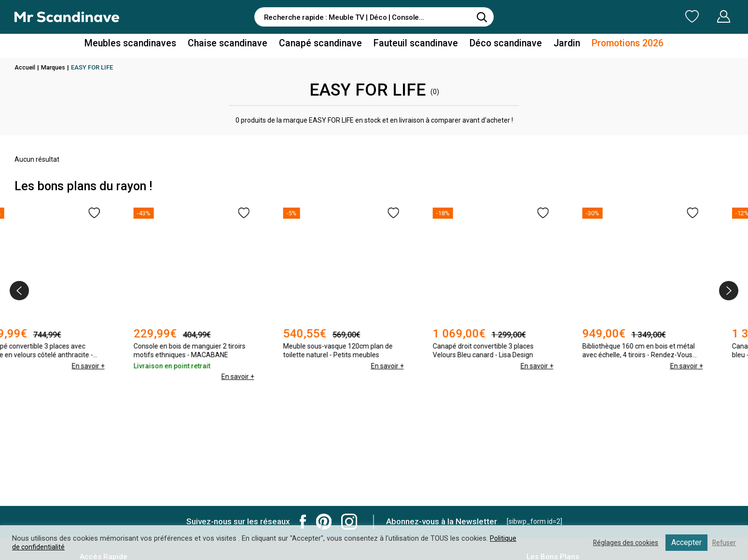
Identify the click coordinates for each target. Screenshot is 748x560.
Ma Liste (641, 16)
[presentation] (19, 291)
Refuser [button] (723, 543)
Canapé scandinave (322, 45)
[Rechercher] (482, 17)
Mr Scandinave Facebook (303, 522)
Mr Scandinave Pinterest (324, 522)
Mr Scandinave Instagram (349, 522)
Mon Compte (705, 16)
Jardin (552, 45)
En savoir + (118, 366)
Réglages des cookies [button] (622, 543)
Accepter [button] (685, 542)
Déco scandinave (495, 45)
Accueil (26, 67)
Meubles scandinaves (146, 45)
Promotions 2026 (609, 45)
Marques (55, 67)
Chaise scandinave (236, 45)
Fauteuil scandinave (411, 45)
